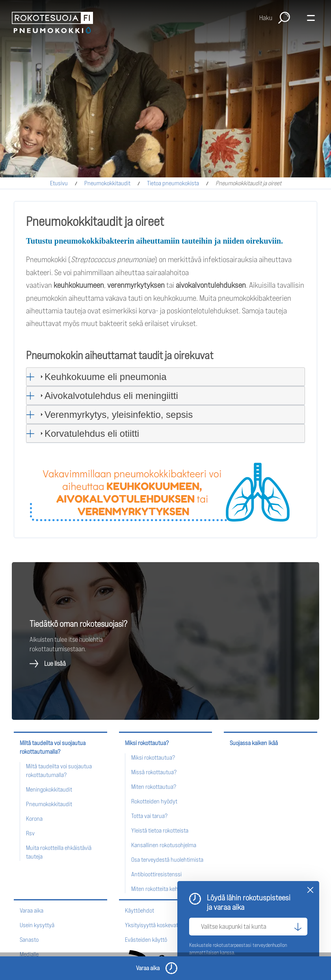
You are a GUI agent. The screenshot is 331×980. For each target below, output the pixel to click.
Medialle (29, 954)
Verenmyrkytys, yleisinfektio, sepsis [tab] (115, 415)
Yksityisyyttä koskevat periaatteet (165, 925)
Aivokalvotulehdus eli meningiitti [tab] (108, 396)
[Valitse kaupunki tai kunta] (248, 927)
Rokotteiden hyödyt (154, 801)
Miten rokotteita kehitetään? (164, 889)
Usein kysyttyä (37, 925)
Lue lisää (55, 663)
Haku (266, 18)
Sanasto (29, 940)
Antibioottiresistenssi (156, 874)
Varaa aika (32, 910)
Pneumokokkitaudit (107, 183)
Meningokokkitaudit (49, 789)
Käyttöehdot (139, 910)
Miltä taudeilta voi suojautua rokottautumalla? (53, 747)
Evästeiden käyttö (146, 940)
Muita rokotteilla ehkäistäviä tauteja (59, 852)
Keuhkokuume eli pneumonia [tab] (102, 377)
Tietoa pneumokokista (173, 183)
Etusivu (59, 183)
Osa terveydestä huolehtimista (167, 860)
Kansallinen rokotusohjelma (164, 845)
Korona (34, 819)
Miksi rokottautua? (147, 743)
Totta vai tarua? (149, 816)
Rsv (30, 833)
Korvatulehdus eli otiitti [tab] (89, 433)
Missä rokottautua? (154, 772)
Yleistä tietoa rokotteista (160, 830)
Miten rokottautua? (154, 787)
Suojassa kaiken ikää (254, 743)
